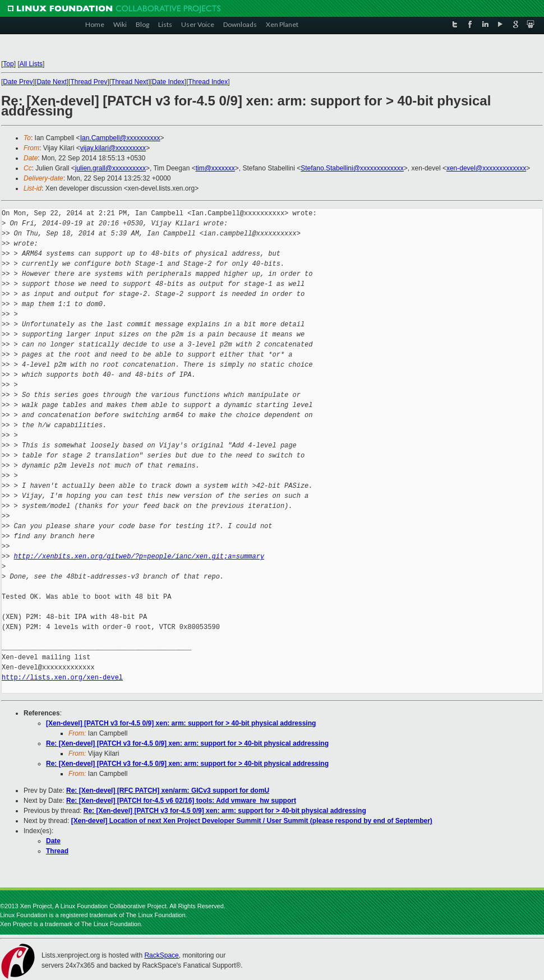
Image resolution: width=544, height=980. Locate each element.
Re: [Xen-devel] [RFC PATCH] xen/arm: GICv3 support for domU (168, 791)
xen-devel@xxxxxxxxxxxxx (486, 168)
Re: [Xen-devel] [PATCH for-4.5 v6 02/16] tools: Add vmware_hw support (181, 801)
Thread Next (130, 82)
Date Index (168, 82)
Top (8, 64)
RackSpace (161, 955)
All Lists (31, 64)
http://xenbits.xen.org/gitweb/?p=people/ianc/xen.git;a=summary (139, 556)
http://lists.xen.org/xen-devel (62, 678)
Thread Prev (89, 82)
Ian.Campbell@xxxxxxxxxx (120, 138)
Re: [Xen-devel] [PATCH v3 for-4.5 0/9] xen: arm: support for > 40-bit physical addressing (187, 743)
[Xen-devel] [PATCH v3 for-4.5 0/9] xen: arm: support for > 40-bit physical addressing (181, 723)
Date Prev (18, 82)
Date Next (51, 82)
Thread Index (208, 82)
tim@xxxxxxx (215, 168)
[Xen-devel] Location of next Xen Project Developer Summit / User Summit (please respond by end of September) (252, 821)
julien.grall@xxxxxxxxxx (110, 168)
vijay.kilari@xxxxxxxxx (113, 148)
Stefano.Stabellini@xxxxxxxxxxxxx (352, 168)
